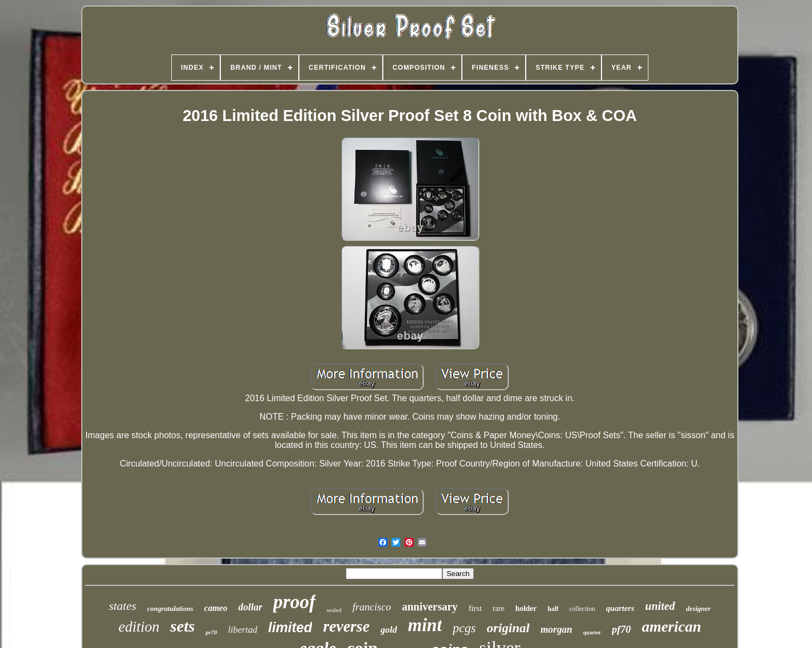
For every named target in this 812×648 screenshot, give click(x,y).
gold (389, 630)
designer (699, 608)
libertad (243, 630)
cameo (216, 608)
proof (294, 602)
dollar (250, 607)
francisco (372, 607)
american (672, 626)
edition (139, 627)
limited (290, 627)
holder (526, 608)
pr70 (211, 632)
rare (498, 608)
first (475, 608)
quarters (620, 608)
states (123, 606)
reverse (346, 626)
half (553, 609)
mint (425, 625)
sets (182, 626)
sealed (334, 610)
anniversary (430, 607)
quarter (592, 632)
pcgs (464, 628)
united (660, 606)
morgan (556, 629)
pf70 (621, 629)
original (509, 628)
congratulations (170, 608)
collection (582, 609)
